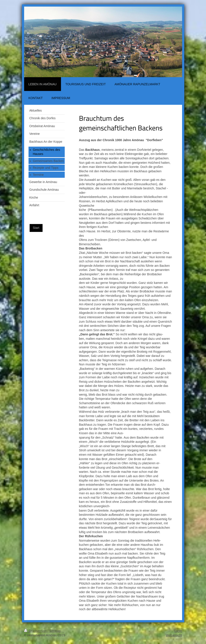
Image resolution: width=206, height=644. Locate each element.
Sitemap (55, 631)
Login (178, 631)
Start (36, 228)
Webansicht (174, 635)
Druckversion (36, 631)
